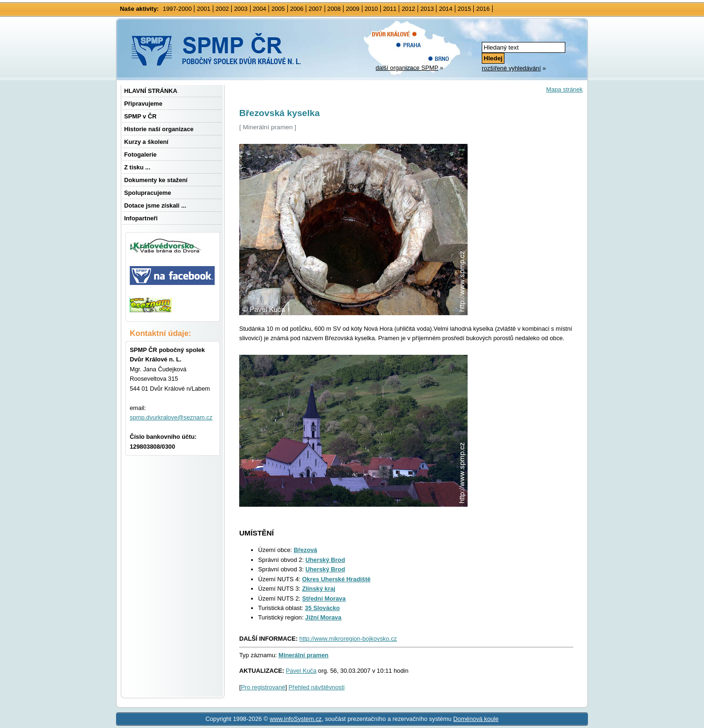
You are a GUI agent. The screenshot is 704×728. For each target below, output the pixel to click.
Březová (305, 550)
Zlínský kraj (318, 589)
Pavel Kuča (301, 671)
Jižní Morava (323, 617)
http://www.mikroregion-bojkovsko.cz (348, 639)
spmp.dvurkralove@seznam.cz (171, 417)
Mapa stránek (564, 89)
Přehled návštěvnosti (317, 687)
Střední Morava (324, 598)
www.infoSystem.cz (295, 719)
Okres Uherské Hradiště (336, 579)
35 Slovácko (322, 608)
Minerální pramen (303, 655)
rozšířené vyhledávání (511, 68)
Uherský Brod (325, 560)
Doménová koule (476, 719)
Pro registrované (263, 687)
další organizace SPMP (407, 68)
